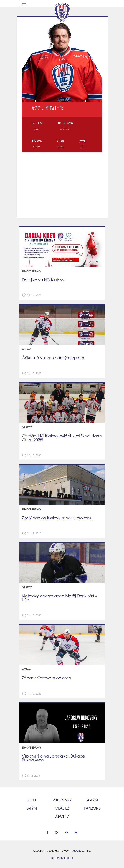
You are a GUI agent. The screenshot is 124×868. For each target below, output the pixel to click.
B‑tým (32, 808)
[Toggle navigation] (24, 4)
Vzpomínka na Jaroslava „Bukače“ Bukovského (54, 758)
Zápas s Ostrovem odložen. (47, 678)
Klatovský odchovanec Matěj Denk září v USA (60, 598)
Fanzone (92, 808)
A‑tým (92, 800)
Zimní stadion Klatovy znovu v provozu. (57, 518)
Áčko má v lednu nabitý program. (54, 358)
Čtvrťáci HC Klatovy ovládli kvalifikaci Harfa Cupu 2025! (62, 438)
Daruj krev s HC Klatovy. (44, 280)
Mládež (62, 808)
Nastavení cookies (62, 858)
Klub (32, 800)
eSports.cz (78, 850)
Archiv (62, 816)
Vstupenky (62, 800)
